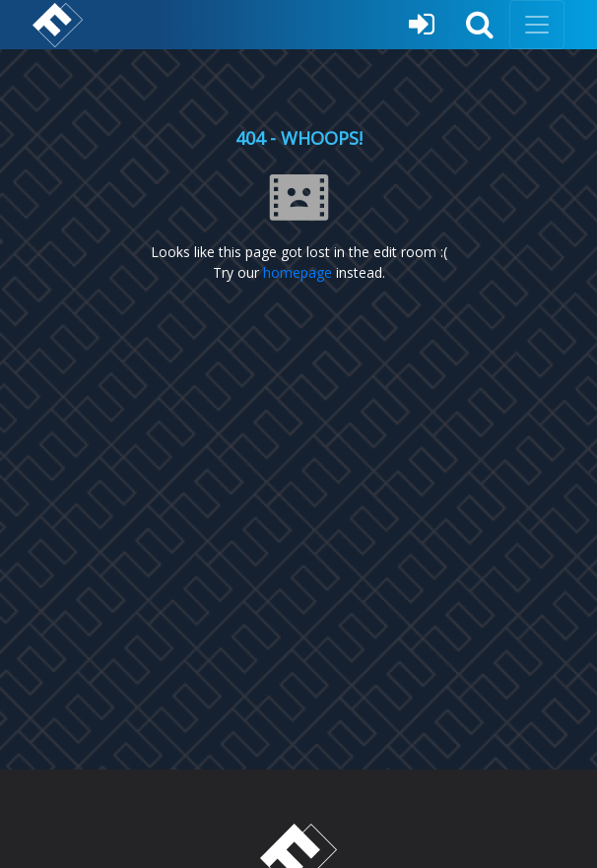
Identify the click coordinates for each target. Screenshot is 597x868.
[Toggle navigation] (537, 25)
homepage (298, 272)
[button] (480, 25)
